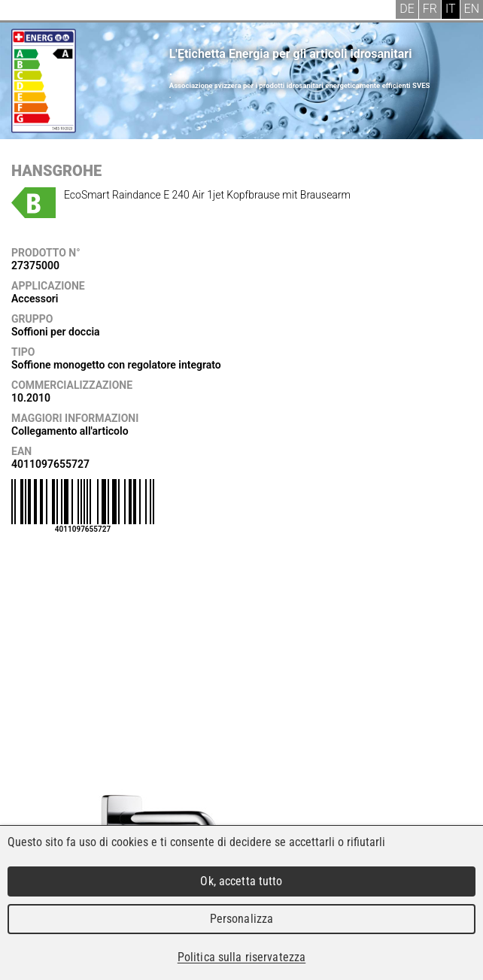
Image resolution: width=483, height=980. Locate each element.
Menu (23, 11)
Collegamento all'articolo (70, 431)
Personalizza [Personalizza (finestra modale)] (242, 919)
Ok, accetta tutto (241, 881)
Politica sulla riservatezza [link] (241, 957)
